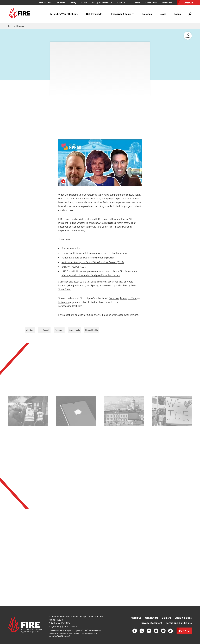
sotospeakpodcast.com (70, 306)
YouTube (132, 298)
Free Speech (44, 330)
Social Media (74, 330)
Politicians (59, 330)
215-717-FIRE (70, 626)
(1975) (83, 267)
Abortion (30, 330)
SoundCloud (65, 289)
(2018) (120, 262)
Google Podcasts (77, 285)
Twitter (123, 298)
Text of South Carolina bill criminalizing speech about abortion (94, 253)
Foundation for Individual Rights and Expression (80, 616)
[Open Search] (190, 14)
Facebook (114, 298)
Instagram (64, 302)
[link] (19, 14)
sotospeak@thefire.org (126, 315)
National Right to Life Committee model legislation (88, 258)
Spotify (94, 285)
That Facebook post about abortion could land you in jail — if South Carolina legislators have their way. (97, 227)
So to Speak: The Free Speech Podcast (103, 282)
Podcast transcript (71, 248)
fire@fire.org (55, 626)
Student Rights (92, 330)
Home (10, 26)
